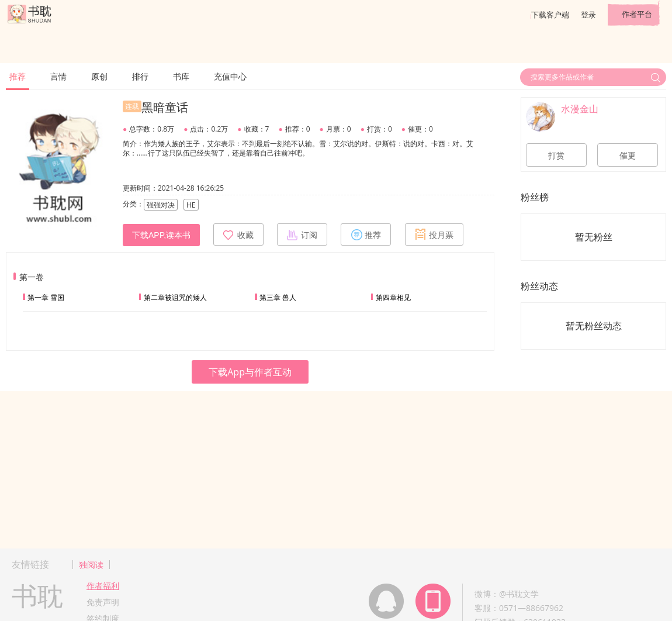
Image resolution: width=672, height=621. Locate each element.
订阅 (302, 234)
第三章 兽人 (278, 297)
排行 (140, 76)
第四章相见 (393, 297)
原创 (99, 76)
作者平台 (637, 14)
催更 (628, 156)
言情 (58, 76)
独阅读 (91, 565)
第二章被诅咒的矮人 (175, 297)
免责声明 (103, 602)
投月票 (434, 234)
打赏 (556, 156)
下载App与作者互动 (250, 372)
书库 (181, 76)
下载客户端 (550, 15)
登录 (588, 15)
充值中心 (230, 76)
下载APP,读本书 (161, 235)
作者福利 (103, 586)
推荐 (18, 76)
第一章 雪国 (46, 297)
